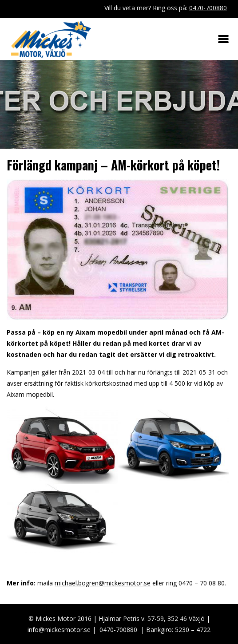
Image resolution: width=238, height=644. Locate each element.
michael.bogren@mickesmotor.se (103, 583)
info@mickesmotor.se (59, 630)
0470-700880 (208, 8)
